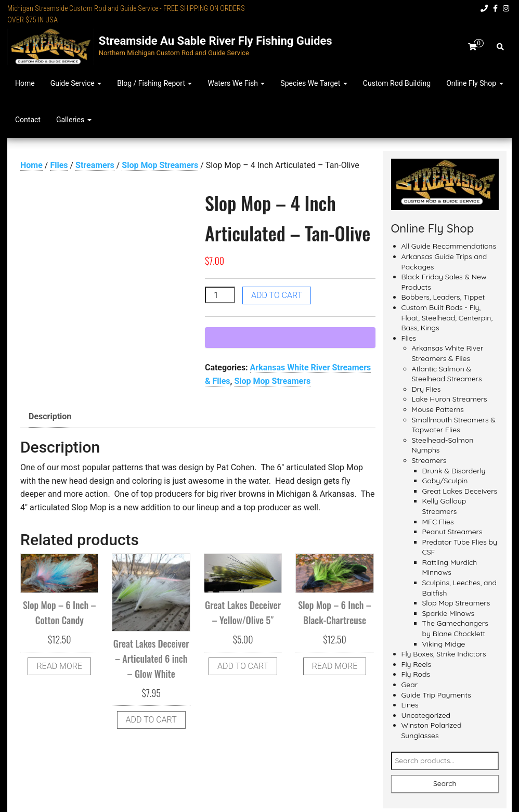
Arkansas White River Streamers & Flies (448, 353)
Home (25, 83)
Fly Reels (417, 664)
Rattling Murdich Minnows (450, 568)
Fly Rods (416, 674)
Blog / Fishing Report (154, 83)
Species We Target (314, 83)
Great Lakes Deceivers (460, 491)
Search (445, 783)
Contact (28, 120)
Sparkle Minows (449, 613)
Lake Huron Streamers (450, 399)
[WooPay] (290, 338)
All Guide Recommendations (449, 246)
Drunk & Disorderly (454, 471)
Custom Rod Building (397, 83)
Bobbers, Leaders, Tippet (443, 297)
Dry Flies (426, 389)
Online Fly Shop (475, 83)
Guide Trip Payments (436, 695)
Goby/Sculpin (445, 481)
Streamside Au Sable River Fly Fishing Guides (216, 41)
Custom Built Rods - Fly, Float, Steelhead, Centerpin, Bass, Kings (447, 318)
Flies (59, 165)
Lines (410, 705)
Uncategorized (426, 715)
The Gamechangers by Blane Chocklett (455, 628)
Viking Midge (444, 644)
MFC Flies (438, 522)
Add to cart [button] (151, 720)
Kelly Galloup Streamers (444, 506)
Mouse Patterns (438, 409)
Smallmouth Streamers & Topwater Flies (454, 425)
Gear (410, 685)
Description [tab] (50, 416)
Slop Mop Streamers (160, 165)
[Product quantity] (220, 295)
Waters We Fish (236, 83)
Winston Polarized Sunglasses (432, 730)
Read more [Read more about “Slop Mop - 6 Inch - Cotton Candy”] (59, 666)
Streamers (95, 165)
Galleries (74, 120)
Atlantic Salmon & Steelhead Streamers (447, 374)
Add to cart (277, 295)
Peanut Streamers (452, 532)
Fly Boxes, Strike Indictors (444, 654)
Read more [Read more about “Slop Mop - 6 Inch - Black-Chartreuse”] (335, 666)
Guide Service (76, 83)
